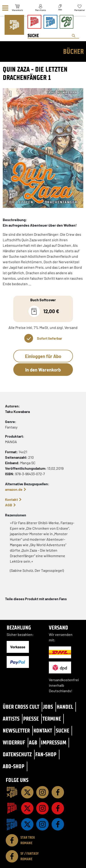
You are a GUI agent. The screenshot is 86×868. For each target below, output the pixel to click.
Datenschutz (17, 754)
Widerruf (14, 742)
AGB (9, 505)
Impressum (54, 742)
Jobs (48, 707)
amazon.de (14, 489)
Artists (11, 719)
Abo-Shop (14, 766)
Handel (65, 707)
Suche (62, 731)
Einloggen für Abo (43, 356)
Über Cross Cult (21, 707)
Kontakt (11, 499)
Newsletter (16, 731)
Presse (31, 719)
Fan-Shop (46, 754)
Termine (52, 719)
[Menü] (5, 8)
